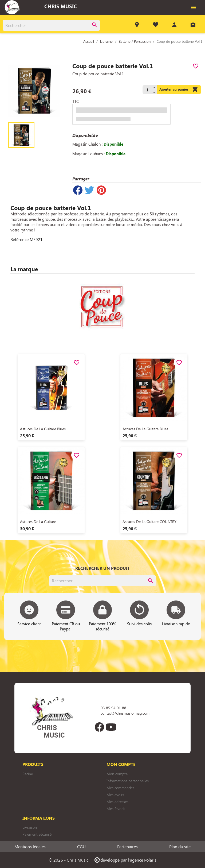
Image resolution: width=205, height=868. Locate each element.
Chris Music (61, 6)
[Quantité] (147, 90)
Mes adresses (117, 802)
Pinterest (101, 190)
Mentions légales (30, 847)
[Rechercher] (51, 25)
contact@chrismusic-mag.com (125, 713)
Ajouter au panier (179, 90)
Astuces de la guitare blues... (44, 429)
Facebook (99, 727)
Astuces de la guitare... (39, 522)
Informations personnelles (128, 781)
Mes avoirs (115, 795)
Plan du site (180, 847)
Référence (19, 239)
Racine (28, 774)
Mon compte (117, 774)
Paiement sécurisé (37, 834)
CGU (81, 847)
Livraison (30, 827)
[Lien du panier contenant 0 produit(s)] (193, 25)
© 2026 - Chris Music (68, 860)
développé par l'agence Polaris (125, 860)
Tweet (89, 190)
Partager (78, 190)
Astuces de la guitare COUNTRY (149, 522)
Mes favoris (116, 809)
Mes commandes (120, 788)
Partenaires (127, 847)
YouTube (111, 727)
